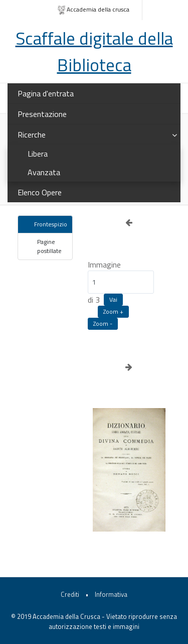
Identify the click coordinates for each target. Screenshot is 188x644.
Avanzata (44, 172)
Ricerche (32, 135)
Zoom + (113, 311)
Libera (38, 154)
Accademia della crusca (93, 10)
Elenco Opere (40, 192)
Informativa (111, 594)
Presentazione (42, 114)
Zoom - (103, 324)
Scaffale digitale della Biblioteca (94, 51)
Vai (113, 299)
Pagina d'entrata (46, 93)
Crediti (70, 594)
